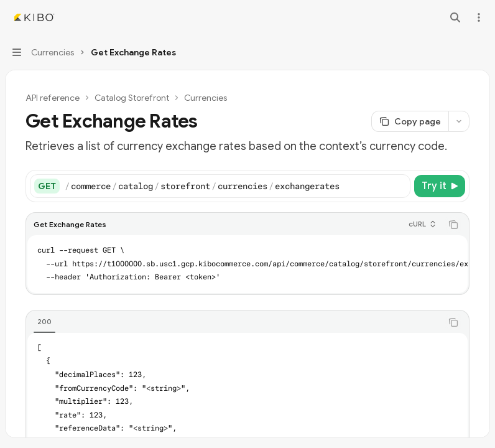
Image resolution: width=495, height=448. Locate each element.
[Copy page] (410, 121)
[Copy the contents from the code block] (453, 225)
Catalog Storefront (132, 98)
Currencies (206, 98)
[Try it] (440, 186)
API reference (53, 98)
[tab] (44, 322)
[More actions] (479, 17)
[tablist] (234, 322)
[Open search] (455, 17)
